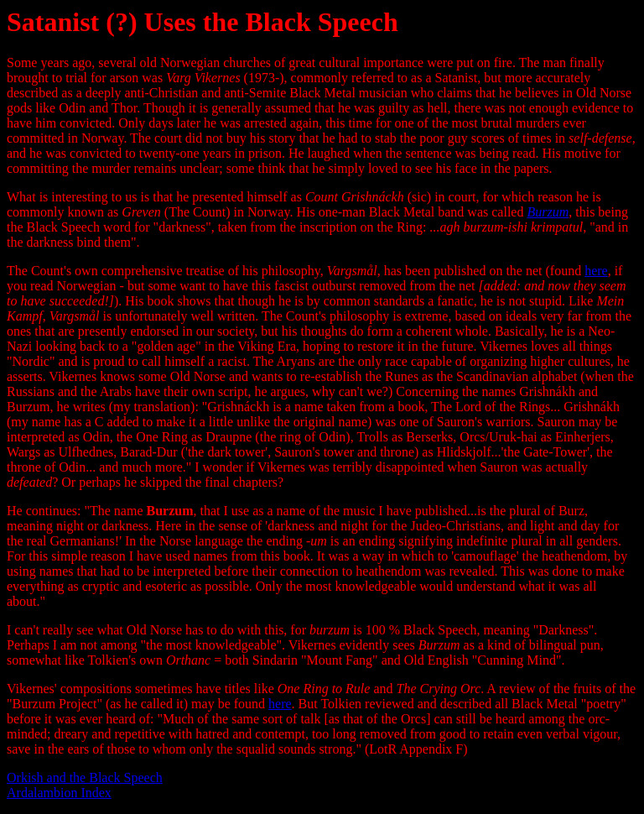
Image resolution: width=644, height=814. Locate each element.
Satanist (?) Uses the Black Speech (203, 22)
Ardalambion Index (59, 793)
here (596, 271)
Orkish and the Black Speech (85, 777)
